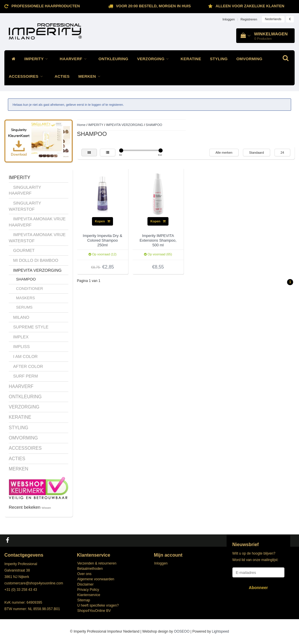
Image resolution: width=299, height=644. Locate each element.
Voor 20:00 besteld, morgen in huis (153, 6)
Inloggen (229, 19)
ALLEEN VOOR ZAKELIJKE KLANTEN (250, 6)
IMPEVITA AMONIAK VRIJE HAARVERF (37, 222)
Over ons (85, 574)
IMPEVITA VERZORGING (37, 270)
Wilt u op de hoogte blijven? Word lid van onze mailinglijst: (255, 557)
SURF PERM (26, 376)
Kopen (102, 221)
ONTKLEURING (113, 59)
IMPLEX (21, 337)
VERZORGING (154, 59)
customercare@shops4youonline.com (34, 583)
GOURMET (24, 250)
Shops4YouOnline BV (94, 611)
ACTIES (62, 76)
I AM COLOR (25, 356)
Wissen (46, 508)
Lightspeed (221, 631)
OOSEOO (182, 631)
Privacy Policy (88, 590)
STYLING (219, 59)
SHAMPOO (26, 279)
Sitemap (84, 600)
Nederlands (273, 19)
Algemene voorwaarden (96, 579)
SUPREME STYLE (31, 327)
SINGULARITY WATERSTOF (25, 206)
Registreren (249, 19)
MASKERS (26, 298)
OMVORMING (250, 59)
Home (81, 125)
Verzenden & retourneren (97, 563)
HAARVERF (75, 59)
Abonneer (258, 588)
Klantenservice (89, 595)
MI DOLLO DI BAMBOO (36, 260)
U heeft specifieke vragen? (98, 605)
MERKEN (91, 76)
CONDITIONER (29, 289)
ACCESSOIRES (27, 76)
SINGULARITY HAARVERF (25, 190)
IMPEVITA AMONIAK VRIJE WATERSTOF (37, 238)
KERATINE (191, 59)
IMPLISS (21, 347)
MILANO (21, 317)
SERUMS (24, 307)
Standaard (257, 153)
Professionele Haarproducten (46, 6)
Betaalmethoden (90, 569)
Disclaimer (86, 584)
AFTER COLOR (28, 366)
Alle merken (224, 153)
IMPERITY (38, 59)
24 (282, 153)
